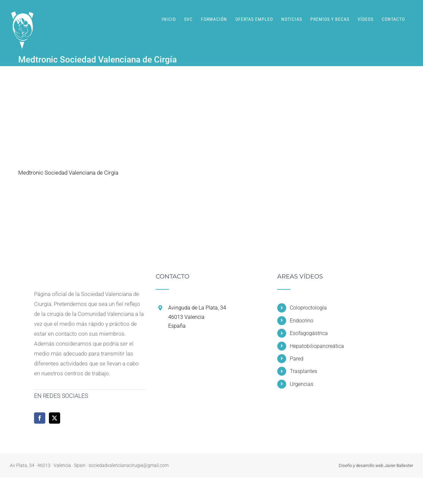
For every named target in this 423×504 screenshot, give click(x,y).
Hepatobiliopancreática (317, 346)
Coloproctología (308, 308)
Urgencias (302, 384)
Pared (297, 359)
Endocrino (302, 321)
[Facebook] (40, 418)
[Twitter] (55, 418)
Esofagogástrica (309, 333)
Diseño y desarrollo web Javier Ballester (376, 465)
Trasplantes (304, 371)
